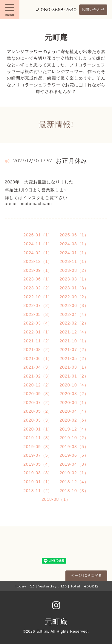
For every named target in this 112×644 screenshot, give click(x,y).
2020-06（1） (74, 403)
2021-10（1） (74, 341)
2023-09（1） (38, 270)
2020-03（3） (38, 420)
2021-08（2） (38, 350)
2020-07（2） (38, 403)
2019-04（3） (74, 464)
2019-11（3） (38, 438)
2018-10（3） (74, 491)
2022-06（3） (74, 305)
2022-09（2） (74, 297)
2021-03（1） (74, 367)
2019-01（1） (38, 482)
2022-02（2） (74, 323)
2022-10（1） (38, 297)
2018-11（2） (38, 491)
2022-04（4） (74, 314)
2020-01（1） (38, 429)
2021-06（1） (38, 358)
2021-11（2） (38, 341)
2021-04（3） (38, 367)
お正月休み (72, 161)
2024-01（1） (74, 253)
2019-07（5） (38, 455)
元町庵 (56, 37)
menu (10, 10)
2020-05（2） (38, 411)
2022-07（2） (38, 305)
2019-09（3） (38, 447)
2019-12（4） (74, 429)
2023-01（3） (74, 288)
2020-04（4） (74, 411)
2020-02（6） (74, 420)
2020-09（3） (38, 394)
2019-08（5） (74, 447)
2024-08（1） (74, 244)
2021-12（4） (74, 332)
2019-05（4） (38, 464)
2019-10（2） (74, 438)
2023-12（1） (38, 261)
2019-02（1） (74, 473)
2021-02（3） (38, 376)
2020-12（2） (38, 385)
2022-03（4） (38, 323)
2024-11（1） (38, 244)
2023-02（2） (38, 288)
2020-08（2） (74, 394)
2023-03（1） (74, 279)
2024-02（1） (38, 253)
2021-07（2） (74, 350)
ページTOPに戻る (86, 576)
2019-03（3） (38, 473)
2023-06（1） (38, 279)
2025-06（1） (74, 235)
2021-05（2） (74, 358)
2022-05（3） (38, 314)
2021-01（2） (74, 376)
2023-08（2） (74, 270)
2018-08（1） (56, 499)
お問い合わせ (93, 10)
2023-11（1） (74, 261)
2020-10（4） (74, 385)
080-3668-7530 (59, 10)
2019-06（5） (74, 455)
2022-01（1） (38, 332)
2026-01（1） (38, 235)
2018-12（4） (74, 482)
